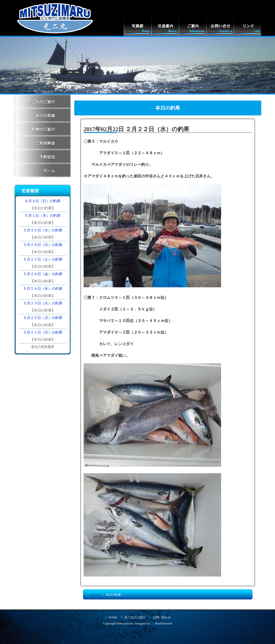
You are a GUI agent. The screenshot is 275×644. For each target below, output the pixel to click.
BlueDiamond (163, 623)
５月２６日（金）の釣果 (43, 274)
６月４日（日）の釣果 (43, 201)
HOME (113, 617)
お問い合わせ (162, 617)
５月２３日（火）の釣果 (43, 303)
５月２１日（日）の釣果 (43, 332)
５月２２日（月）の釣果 (43, 318)
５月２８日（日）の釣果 (43, 245)
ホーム (95, 595)
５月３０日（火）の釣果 (43, 230)
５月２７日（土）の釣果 (43, 259)
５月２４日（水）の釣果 (43, 289)
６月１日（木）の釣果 (43, 216)
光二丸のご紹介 (135, 617)
